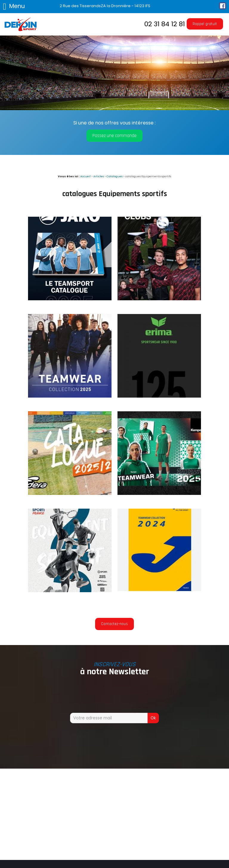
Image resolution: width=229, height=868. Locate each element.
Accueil (85, 176)
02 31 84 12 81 (165, 24)
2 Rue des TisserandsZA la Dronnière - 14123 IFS (105, 6)
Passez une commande (114, 136)
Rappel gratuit (205, 24)
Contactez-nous (114, 624)
